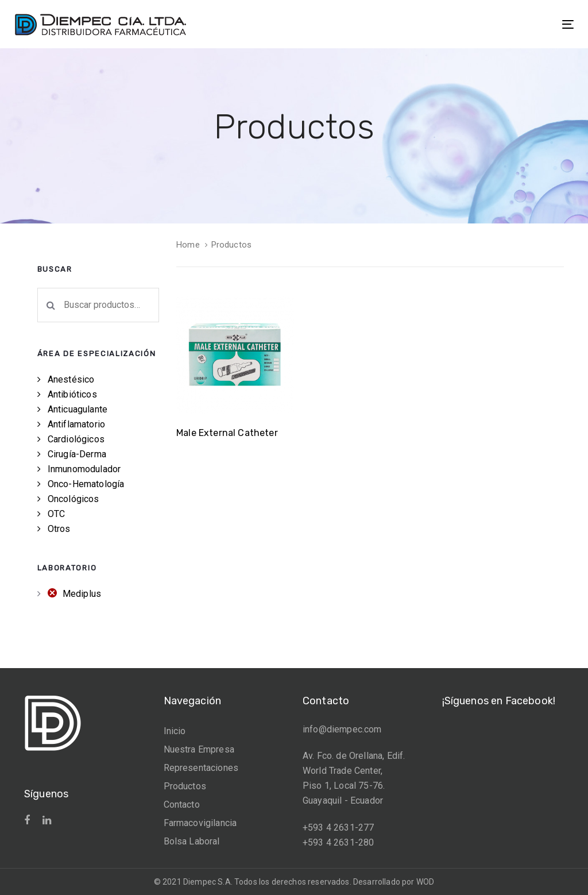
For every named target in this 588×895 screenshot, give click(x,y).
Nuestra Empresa (199, 749)
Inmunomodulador (84, 469)
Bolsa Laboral (192, 841)
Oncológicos (73, 499)
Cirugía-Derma (77, 454)
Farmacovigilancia (200, 823)
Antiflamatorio (76, 424)
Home (188, 245)
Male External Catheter (227, 433)
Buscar (51, 305)
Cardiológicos (76, 439)
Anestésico (71, 379)
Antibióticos (72, 394)
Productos (185, 786)
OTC (56, 514)
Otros (59, 529)
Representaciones (201, 768)
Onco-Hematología (86, 484)
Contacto (182, 805)
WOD (425, 882)
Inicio (175, 731)
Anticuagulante (78, 409)
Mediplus (82, 594)
